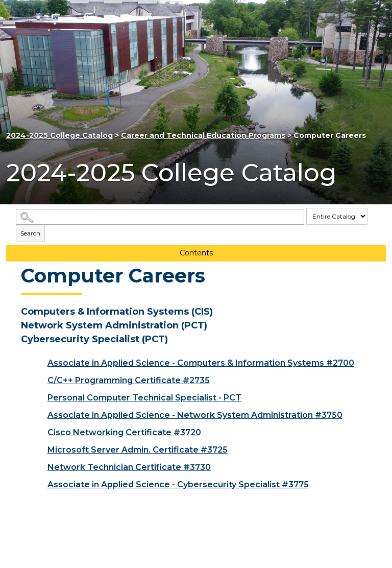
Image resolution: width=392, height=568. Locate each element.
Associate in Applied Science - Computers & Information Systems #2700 (201, 363)
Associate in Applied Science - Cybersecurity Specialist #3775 (178, 484)
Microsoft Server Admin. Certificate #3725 (138, 450)
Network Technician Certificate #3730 (129, 467)
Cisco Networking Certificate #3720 (124, 432)
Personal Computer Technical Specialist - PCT (144, 398)
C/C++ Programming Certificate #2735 (129, 380)
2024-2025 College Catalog (59, 135)
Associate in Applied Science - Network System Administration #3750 (195, 415)
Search (30, 233)
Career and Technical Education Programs (203, 135)
